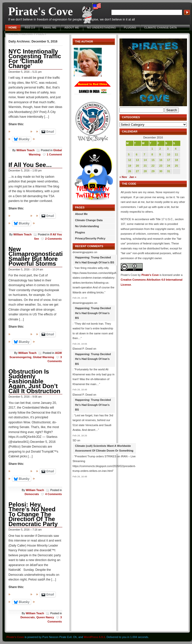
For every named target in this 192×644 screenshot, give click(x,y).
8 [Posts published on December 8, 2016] (152, 154)
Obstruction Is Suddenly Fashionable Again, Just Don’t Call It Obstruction (34, 381)
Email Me (50, 27)
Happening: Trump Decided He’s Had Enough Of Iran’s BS (95, 260)
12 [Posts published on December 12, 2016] (129, 160)
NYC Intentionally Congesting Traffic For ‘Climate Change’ (35, 59)
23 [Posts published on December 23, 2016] (161, 166)
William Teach (26, 150)
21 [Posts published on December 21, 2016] (145, 166)
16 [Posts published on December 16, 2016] (161, 160)
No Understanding (101, 27)
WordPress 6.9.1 (95, 637)
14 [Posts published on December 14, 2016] (145, 160)
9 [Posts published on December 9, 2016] (160, 154)
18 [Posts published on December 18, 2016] (176, 160)
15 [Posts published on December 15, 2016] (153, 160)
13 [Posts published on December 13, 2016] (137, 160)
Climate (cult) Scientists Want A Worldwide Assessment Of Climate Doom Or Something (104, 448)
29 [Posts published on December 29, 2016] (153, 171)
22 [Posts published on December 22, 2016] (153, 166)
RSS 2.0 (30, 27)
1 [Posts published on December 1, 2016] (152, 149)
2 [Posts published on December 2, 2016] (160, 149)
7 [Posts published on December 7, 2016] (144, 154)
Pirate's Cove (41, 11)
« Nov (123, 177)
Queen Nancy (45, 617)
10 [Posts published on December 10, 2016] (169, 154)
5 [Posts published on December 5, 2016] (129, 154)
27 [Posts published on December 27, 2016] (137, 171)
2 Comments (53, 239)
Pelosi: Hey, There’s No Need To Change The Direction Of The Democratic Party (33, 514)
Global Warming (44, 357)
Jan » (133, 177)
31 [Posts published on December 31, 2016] (169, 171)
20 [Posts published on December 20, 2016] (137, 166)
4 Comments (53, 494)
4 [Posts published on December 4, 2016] (176, 149)
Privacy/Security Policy (28, 34)
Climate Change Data (160, 27)
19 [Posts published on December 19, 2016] (129, 166)
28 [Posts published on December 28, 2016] (145, 171)
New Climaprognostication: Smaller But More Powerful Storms (40, 256)
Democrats (32, 494)
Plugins (130, 27)
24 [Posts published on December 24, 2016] (169, 166)
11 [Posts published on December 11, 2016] (176, 154)
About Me (72, 27)
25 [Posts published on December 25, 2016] (176, 166)
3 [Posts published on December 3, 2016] (168, 149)
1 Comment (54, 154)
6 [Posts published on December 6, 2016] (137, 154)
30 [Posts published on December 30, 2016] (161, 171)
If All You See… (30, 165)
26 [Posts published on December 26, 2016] (129, 171)
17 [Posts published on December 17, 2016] (169, 160)
